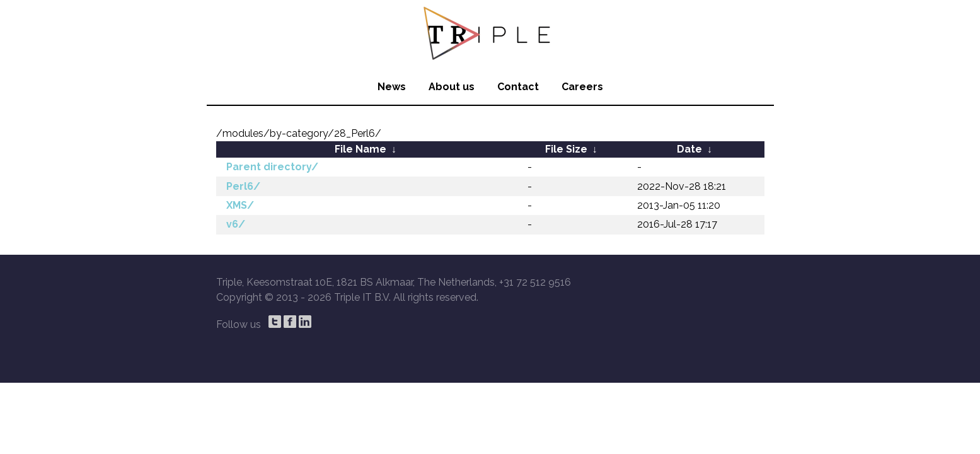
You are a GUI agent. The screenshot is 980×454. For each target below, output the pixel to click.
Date (689, 149)
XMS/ (240, 205)
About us (452, 87)
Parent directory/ (272, 167)
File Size (566, 149)
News (392, 87)
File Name (360, 149)
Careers (582, 87)
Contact (518, 87)
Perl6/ (243, 186)
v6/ (236, 224)
